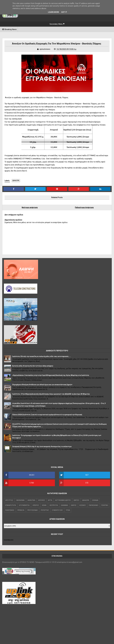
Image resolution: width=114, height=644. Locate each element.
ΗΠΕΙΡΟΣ (36, 505)
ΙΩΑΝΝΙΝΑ (64, 505)
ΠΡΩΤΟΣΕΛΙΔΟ (33, 510)
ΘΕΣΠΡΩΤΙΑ (54, 505)
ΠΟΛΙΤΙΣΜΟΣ (10, 510)
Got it (64, 12)
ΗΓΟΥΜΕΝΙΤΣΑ (24, 505)
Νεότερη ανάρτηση (30, 207)
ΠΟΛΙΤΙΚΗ (105, 505)
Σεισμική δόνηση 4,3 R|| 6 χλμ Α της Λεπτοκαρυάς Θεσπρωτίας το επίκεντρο (42, 446)
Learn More (53, 12)
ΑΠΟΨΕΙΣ (42, 500)
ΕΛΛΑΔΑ (95, 500)
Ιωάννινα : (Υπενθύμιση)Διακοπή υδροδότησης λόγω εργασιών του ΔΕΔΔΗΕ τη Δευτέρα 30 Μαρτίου (51, 394)
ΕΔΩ (43, 159)
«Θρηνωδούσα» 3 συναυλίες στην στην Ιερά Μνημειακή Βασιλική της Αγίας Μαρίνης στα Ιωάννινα (51, 375)
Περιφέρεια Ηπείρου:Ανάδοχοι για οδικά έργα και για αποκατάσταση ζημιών (42, 385)
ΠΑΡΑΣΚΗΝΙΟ (94, 505)
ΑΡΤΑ (50, 500)
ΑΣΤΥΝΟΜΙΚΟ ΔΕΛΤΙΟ (63, 500)
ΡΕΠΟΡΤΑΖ (45, 510)
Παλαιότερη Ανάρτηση (84, 207)
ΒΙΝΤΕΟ (76, 500)
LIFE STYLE (9, 500)
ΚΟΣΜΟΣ (83, 505)
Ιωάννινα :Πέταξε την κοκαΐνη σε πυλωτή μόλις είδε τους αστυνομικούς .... (41, 356)
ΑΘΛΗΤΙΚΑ (31, 500)
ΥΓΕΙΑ (68, 510)
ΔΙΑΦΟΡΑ (16, 181)
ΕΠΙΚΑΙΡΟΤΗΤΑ (11, 505)
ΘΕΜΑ (44, 505)
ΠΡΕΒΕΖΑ (21, 510)
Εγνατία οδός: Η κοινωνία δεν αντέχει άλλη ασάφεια (33, 366)
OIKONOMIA (20, 500)
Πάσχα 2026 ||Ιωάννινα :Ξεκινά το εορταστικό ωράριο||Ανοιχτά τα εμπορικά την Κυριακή (47, 415)
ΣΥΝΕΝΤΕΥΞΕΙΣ (57, 510)
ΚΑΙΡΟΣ (74, 505)
